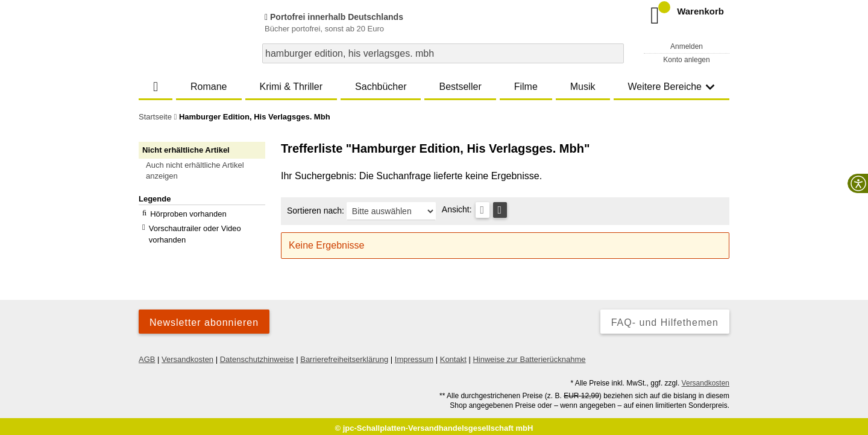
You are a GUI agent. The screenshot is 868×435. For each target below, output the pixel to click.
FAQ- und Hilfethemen (665, 318)
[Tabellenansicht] (483, 210)
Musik (583, 87)
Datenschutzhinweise (257, 355)
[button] (207, 171)
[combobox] (443, 53)
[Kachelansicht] (500, 210)
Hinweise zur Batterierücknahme (529, 355)
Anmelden (687, 46)
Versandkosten (187, 355)
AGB (147, 355)
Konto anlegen (686, 60)
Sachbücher (381, 87)
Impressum (414, 355)
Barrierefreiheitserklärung (344, 355)
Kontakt (453, 355)
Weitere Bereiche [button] (671, 87)
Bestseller (460, 87)
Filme (526, 87)
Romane (209, 87)
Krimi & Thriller (291, 87)
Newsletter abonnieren (204, 318)
